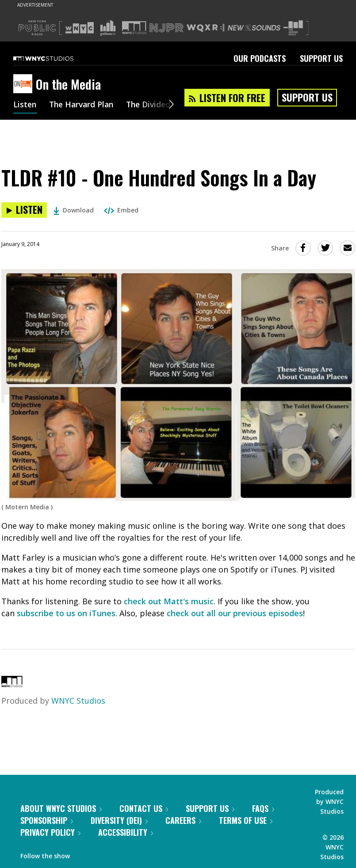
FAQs (263, 808)
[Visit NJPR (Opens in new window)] (167, 28)
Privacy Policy (50, 832)
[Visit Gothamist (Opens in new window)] (108, 28)
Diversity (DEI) (119, 820)
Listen (25, 105)
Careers (183, 820)
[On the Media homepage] (25, 84)
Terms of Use (246, 820)
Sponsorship (47, 820)
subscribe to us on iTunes (66, 613)
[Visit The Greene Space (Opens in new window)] (293, 28)
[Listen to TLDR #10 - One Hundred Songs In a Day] (24, 210)
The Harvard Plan (84, 105)
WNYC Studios (78, 701)
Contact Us (144, 808)
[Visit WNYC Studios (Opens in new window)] (134, 28)
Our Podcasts (260, 58)
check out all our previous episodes (235, 613)
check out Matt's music (169, 601)
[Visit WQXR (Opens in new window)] (205, 28)
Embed (121, 210)
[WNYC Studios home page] (54, 58)
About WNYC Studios (61, 808)
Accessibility (126, 832)
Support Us (321, 58)
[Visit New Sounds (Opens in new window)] (254, 28)
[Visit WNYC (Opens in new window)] (80, 28)
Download (74, 210)
